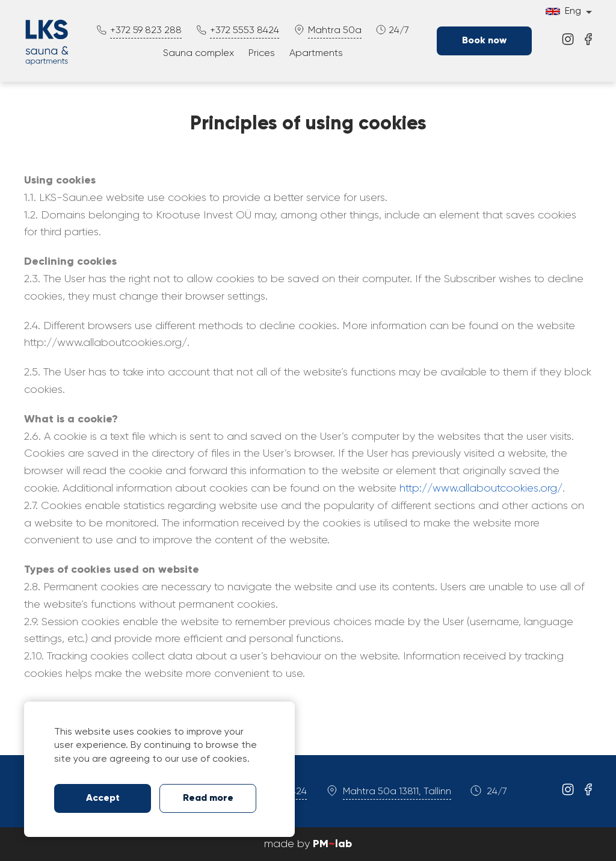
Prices (262, 54)
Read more (208, 798)
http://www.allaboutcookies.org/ (481, 489)
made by (308, 844)
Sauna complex (199, 54)
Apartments (316, 54)
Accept (103, 798)
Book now (484, 41)
